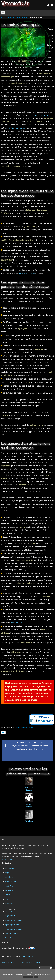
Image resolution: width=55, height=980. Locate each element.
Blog (7, 899)
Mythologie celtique (12, 925)
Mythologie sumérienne (14, 920)
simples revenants (40, 115)
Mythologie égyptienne (13, 929)
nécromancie (16, 623)
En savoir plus (28, 977)
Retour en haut (44, 968)
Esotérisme (9, 890)
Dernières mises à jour (25, 962)
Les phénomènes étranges (24, 727)
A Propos (8, 904)
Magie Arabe (10, 886)
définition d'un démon (16, 128)
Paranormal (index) (22, 18)
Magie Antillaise (11, 916)
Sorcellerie (9, 877)
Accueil (3, 18)
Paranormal (10, 18)
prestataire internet (27, 957)
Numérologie (10, 911)
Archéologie (9, 938)
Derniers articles (8, 962)
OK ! (36, 977)
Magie (7, 873)
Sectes (8, 895)
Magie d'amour (10, 882)
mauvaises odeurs (27, 273)
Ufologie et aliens (11, 933)
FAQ (38, 962)
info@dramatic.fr (8, 859)
